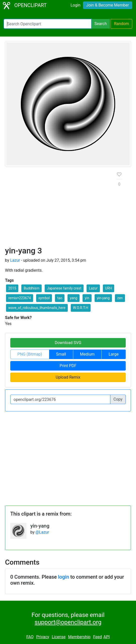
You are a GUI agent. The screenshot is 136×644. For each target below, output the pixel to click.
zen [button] (120, 298)
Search (100, 24)
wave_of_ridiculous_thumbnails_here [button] (37, 308)
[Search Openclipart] (48, 24)
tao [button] (60, 298)
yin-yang (40, 526)
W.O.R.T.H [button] (81, 308)
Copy (118, 399)
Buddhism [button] (31, 288)
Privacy (43, 637)
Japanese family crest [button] (64, 288)
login (63, 577)
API (107, 637)
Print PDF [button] (68, 366)
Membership (79, 637)
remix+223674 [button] (20, 298)
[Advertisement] (57, 208)
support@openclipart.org (68, 622)
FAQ (30, 637)
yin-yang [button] (103, 298)
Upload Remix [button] (68, 377)
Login (75, 5)
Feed (97, 637)
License (59, 637)
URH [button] (109, 288)
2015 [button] (12, 288)
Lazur (15, 260)
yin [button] (87, 298)
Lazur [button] (93, 288)
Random (121, 24)
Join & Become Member (108, 5)
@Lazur (42, 532)
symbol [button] (44, 298)
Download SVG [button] (68, 343)
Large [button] (114, 354)
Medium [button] (87, 354)
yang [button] (74, 298)
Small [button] (61, 354)
